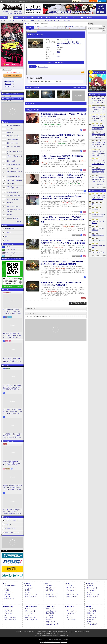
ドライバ (8, 240)
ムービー (40, 20)
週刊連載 (7, 594)
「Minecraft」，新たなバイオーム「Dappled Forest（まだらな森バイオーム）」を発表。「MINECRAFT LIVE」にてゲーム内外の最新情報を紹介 (99, 153)
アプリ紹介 (49, 617)
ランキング (102, 1)
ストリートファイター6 (98, 240)
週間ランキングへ (101, 185)
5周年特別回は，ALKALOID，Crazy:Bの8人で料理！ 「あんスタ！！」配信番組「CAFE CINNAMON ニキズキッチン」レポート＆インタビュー (12, 463)
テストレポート (72, 611)
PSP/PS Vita (90, 583)
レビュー (4, 20)
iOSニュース (50, 609)
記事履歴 (93, 1)
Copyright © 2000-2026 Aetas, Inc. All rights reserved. (53, 642)
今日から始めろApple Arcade (15, 180)
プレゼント (8, 232)
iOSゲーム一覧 (51, 622)
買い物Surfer (10, 203)
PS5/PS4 (24, 17)
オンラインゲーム (10, 586)
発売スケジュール (31, 594)
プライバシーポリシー (11, 520)
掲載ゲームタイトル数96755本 (12, 12)
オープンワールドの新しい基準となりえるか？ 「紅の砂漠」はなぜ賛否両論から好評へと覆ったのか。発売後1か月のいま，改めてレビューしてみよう (12, 387)
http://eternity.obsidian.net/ (64, 40)
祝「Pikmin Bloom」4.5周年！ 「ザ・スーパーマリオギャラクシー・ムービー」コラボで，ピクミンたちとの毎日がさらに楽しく (12, 311)
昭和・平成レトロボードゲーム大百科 (14, 188)
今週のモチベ (11, 132)
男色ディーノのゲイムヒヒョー (14, 147)
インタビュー (24, 20)
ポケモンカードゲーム (98, 252)
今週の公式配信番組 (13, 139)
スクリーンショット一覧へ (79, 88)
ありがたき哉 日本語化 (13, 206)
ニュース (8, 84)
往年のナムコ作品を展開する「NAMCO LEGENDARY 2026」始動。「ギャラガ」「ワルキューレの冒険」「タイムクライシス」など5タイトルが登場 (98, 136)
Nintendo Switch (9, 256)
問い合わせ (33, 1)
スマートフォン (49, 607)
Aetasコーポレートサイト (12, 532)
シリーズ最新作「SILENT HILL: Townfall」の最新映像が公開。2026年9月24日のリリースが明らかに (98, 171)
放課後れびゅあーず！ (13, 218)
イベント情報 (91, 611)
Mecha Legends (96, 209)
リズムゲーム (91, 620)
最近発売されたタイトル (52, 20)
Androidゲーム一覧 (52, 624)
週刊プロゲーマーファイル (14, 136)
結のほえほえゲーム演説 (14, 177)
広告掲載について (10, 528)
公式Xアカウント (11, 1)
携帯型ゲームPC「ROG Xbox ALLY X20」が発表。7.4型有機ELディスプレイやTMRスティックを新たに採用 (99, 127)
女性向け (48, 17)
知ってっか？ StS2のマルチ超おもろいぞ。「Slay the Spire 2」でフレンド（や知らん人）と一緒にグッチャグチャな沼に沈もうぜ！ (12, 412)
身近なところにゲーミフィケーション (14, 211)
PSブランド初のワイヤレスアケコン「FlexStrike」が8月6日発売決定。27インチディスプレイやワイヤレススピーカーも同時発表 (99, 162)
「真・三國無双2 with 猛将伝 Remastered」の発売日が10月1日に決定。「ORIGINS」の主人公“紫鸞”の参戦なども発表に (98, 145)
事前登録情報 (50, 613)
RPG (59, 52)
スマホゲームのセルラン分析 (14, 152)
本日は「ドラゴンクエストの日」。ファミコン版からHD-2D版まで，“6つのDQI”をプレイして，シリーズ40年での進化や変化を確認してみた (12, 336)
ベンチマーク (71, 620)
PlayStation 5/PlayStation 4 (12, 253)
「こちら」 (63, 633)
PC (10, 17)
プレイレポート (13, 20)
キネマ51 (9, 215)
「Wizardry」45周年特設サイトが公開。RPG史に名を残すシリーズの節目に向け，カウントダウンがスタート (98, 180)
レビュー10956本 (7, 13)
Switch (32, 17)
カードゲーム (91, 615)
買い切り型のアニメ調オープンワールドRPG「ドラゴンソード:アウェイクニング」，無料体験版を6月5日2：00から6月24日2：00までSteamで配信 (98, 101)
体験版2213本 (18, 13)
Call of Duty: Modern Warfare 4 (98, 246)
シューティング (92, 617)
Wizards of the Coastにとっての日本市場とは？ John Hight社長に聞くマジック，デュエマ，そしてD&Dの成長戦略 (12, 487)
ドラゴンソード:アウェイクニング (98, 229)
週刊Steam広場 (11, 161)
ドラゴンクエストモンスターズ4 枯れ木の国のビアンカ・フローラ (98, 197)
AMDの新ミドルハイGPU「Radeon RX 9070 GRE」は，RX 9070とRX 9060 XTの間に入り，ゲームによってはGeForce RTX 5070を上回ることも (98, 118)
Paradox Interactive (63, 42)
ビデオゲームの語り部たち (14, 196)
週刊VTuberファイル (13, 143)
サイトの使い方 (23, 1)
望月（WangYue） (97, 204)
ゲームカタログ (66, 20)
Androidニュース (51, 611)
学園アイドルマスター (98, 235)
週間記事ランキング (11, 228)
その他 (89, 622)
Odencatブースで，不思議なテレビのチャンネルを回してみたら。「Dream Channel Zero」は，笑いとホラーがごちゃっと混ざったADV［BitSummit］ (12, 512)
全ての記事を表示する (78, 303)
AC (73, 17)
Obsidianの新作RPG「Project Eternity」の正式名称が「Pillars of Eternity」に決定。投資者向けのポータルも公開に (62, 220)
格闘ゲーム (91, 613)
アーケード (89, 607)
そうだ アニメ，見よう (13, 168)
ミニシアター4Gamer (13, 199)
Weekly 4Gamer (11, 129)
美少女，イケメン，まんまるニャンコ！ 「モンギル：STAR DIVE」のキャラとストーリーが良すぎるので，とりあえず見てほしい (12, 360)
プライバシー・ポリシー (54, 639)
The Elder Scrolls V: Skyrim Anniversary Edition (98, 215)
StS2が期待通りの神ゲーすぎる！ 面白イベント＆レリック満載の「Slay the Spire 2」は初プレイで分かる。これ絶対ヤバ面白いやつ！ (12, 436)
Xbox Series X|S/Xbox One (12, 250)
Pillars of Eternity (43, 67)
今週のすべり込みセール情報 (14, 157)
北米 (59, 56)
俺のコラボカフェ (12, 184)
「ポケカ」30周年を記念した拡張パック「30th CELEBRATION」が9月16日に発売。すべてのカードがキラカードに (98, 110)
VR (56, 17)
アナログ (80, 17)
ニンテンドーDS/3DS (30, 607)
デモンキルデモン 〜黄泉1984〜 (98, 222)
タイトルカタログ (31, 597)
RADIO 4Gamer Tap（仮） (14, 165)
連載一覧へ (20, 222)
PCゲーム (8, 247)
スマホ (40, 17)
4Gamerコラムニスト (13, 192)
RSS (2, 1)
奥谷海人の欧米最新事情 (14, 125)
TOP (4, 17)
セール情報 (49, 615)
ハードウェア (64, 17)
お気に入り (85, 1)
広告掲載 (66, 639)
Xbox (17, 17)
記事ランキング (10, 599)
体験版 (33, 20)
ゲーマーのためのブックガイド (14, 172)
